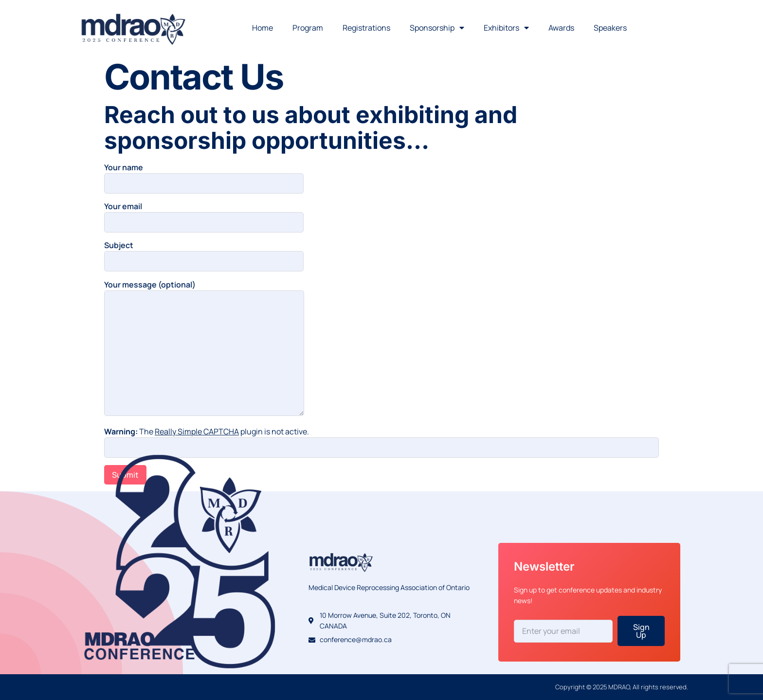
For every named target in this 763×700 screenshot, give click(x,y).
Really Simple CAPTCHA (197, 431)
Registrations (366, 28)
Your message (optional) (204, 349)
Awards (561, 28)
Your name (204, 175)
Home (263, 28)
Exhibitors (506, 28)
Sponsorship (437, 28)
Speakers (610, 28)
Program (308, 28)
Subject (204, 253)
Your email (204, 214)
